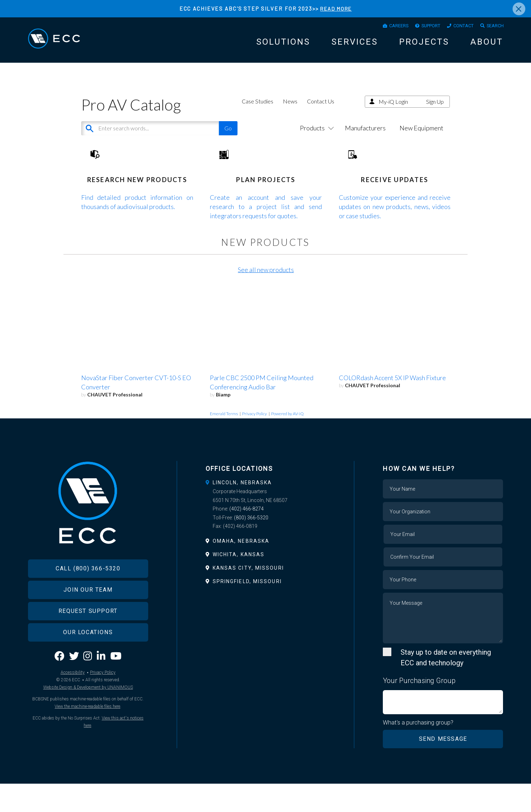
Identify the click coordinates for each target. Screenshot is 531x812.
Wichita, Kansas (239, 583)
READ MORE (336, 9)
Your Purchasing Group (419, 709)
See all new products (266, 298)
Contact (458, 27)
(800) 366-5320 (251, 546)
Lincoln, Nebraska (242, 511)
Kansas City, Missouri (248, 596)
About (487, 44)
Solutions (283, 44)
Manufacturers (365, 134)
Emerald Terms (224, 442)
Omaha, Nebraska (241, 569)
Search (493, 27)
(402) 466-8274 (247, 537)
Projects (424, 44)
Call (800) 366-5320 (88, 607)
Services (355, 44)
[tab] (266, 511)
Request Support (88, 649)
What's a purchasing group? (418, 751)
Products (315, 134)
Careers (383, 27)
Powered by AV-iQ (287, 442)
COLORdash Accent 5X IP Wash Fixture (392, 406)
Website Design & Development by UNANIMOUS (88, 726)
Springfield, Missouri (247, 610)
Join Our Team (88, 628)
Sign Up (435, 108)
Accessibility (73, 711)
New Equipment (421, 134)
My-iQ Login (393, 108)
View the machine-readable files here (87, 745)
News (290, 108)
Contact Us (321, 108)
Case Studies (258, 108)
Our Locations (88, 670)
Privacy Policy (255, 442)
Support (420, 27)
